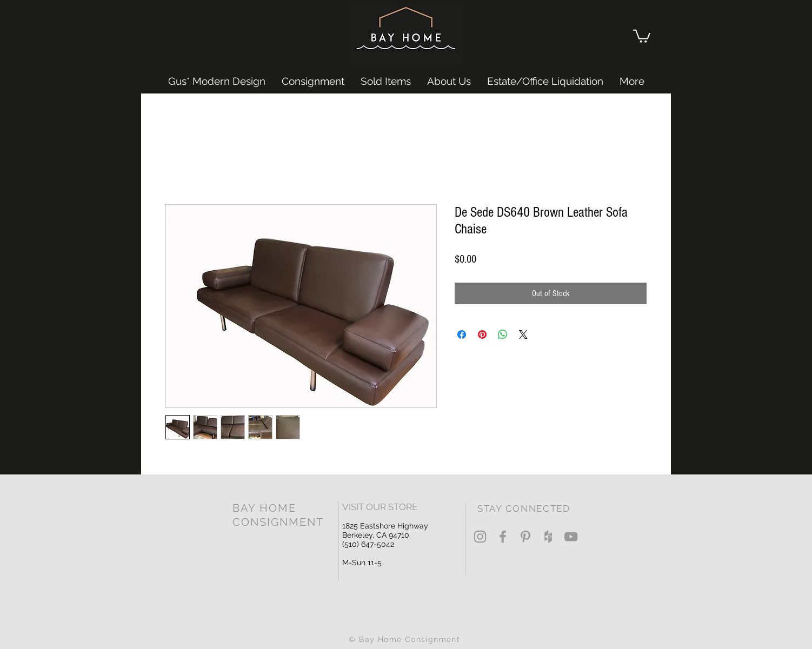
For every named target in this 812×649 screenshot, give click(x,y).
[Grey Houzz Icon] (548, 537)
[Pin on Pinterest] (482, 334)
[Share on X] (523, 334)
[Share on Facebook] (462, 334)
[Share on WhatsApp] (503, 334)
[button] (642, 35)
